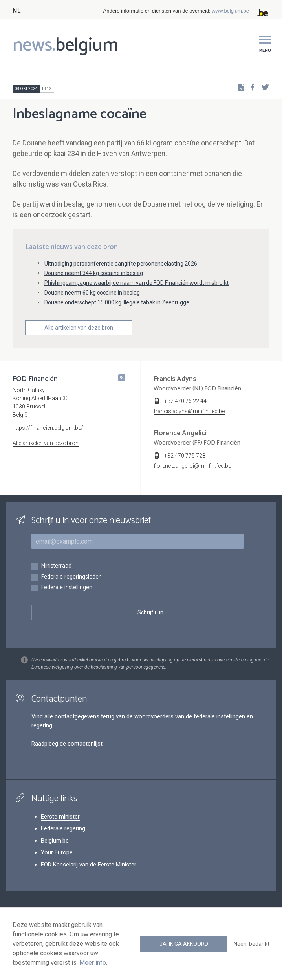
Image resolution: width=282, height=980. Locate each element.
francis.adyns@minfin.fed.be (189, 411)
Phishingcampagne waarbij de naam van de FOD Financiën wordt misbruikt (136, 283)
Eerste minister (60, 817)
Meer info (93, 963)
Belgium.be (55, 841)
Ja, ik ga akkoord (184, 944)
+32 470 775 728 (185, 456)
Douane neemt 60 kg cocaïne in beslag (92, 293)
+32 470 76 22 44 (185, 401)
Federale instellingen (67, 588)
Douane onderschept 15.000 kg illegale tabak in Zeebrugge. (117, 302)
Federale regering (63, 828)
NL (16, 11)
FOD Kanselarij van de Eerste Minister (89, 865)
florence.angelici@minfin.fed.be (192, 466)
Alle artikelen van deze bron (79, 328)
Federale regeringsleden (71, 577)
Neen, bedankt (252, 944)
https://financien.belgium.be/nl (50, 428)
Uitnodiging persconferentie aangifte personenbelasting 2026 (121, 264)
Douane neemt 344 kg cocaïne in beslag (94, 273)
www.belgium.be (230, 11)
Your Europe (57, 852)
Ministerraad (56, 566)
